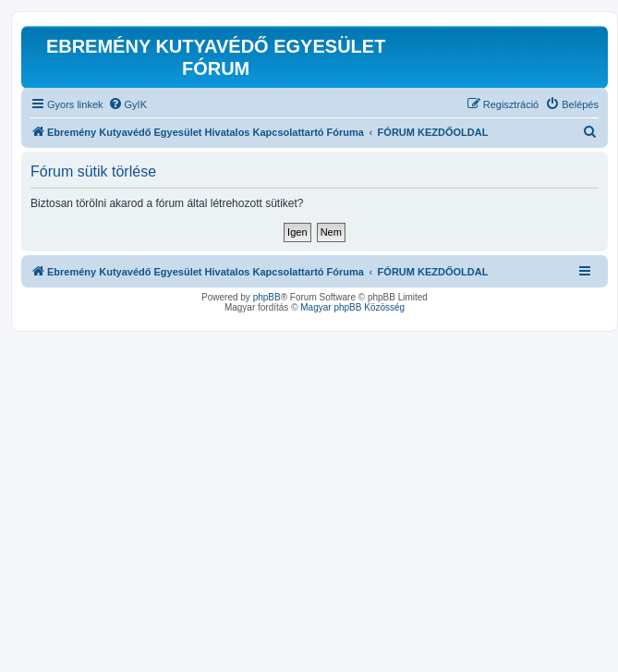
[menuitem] (127, 104)
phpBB (267, 297)
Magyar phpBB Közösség (352, 307)
